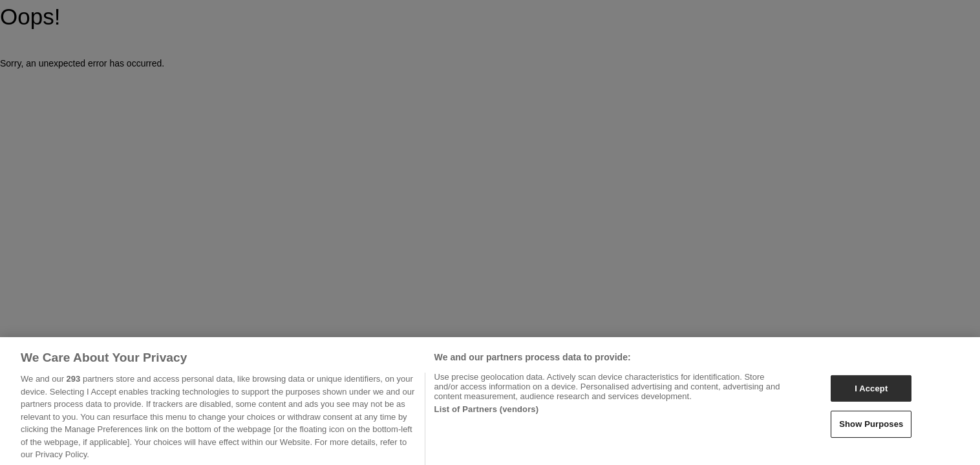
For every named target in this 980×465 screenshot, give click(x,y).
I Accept (871, 392)
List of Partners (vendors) (487, 413)
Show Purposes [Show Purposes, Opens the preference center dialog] (871, 428)
